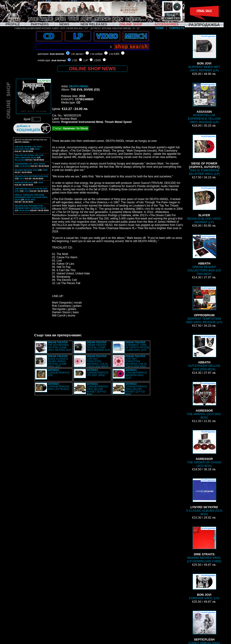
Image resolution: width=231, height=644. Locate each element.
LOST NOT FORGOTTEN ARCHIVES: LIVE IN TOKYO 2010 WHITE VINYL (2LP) (91, 363)
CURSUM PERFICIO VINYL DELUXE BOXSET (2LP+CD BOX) (97, 389)
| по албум (96, 54)
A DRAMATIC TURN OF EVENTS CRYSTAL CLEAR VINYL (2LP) (137, 346)
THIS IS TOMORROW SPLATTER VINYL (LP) (204, 155)
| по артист (77, 54)
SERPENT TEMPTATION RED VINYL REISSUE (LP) (204, 305)
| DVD (97, 60)
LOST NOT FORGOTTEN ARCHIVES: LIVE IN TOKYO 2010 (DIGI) (136, 361)
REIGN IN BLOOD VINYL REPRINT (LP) (204, 205)
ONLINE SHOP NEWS (93, 69)
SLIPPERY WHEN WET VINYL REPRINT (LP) (204, 53)
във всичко (57, 54)
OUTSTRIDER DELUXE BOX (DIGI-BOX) (204, 353)
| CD (75, 60)
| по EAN (114, 54)
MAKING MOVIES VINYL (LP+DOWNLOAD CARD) (204, 545)
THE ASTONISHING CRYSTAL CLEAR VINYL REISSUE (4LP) (60, 346)
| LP (86, 60)
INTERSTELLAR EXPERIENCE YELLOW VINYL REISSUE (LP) (204, 103)
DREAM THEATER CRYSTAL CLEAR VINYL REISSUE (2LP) (98, 346)
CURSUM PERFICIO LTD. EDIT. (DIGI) (97, 373)
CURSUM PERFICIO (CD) (59, 373)
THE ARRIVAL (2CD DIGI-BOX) (204, 401)
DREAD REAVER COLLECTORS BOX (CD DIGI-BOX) (204, 255)
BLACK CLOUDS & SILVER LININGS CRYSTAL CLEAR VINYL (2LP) (58, 361)
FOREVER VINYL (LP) (204, 587)
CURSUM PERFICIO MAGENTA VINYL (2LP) (136, 374)
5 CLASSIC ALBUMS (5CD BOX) (204, 497)
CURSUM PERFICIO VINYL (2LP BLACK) (59, 387)
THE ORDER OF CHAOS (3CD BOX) (204, 449)
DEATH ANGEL (79, 86)
